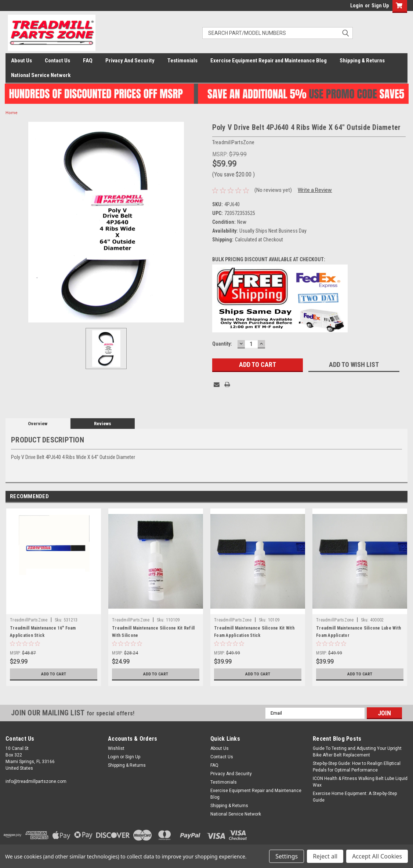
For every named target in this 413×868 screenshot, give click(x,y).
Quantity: (222, 344)
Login (357, 6)
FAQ (88, 61)
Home (12, 113)
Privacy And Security (130, 61)
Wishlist (116, 748)
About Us (21, 61)
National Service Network (41, 75)
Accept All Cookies (377, 856)
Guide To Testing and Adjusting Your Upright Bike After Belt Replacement (357, 752)
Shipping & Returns (362, 61)
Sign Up (380, 6)
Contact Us (57, 61)
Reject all (325, 856)
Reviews (103, 424)
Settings (287, 856)
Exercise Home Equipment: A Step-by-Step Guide (355, 797)
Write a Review (315, 190)
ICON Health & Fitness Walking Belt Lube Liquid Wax (360, 782)
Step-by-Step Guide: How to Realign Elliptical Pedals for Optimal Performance (357, 767)
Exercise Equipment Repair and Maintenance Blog (269, 61)
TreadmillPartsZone (29, 620)
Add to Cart (54, 674)
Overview (38, 424)
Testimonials (182, 61)
